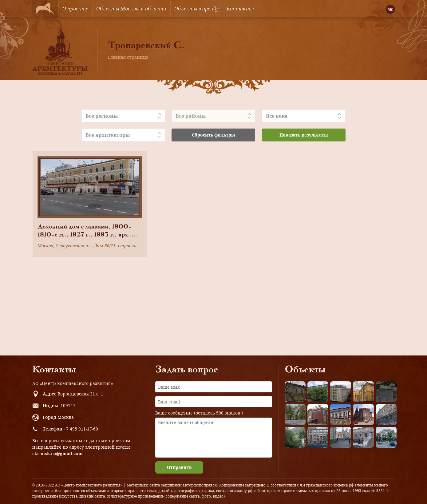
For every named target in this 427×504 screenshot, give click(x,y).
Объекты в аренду (196, 9)
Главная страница (128, 57)
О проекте (75, 9)
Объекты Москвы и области (131, 9)
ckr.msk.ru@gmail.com (57, 453)
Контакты (240, 9)
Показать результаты (304, 135)
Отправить (179, 467)
